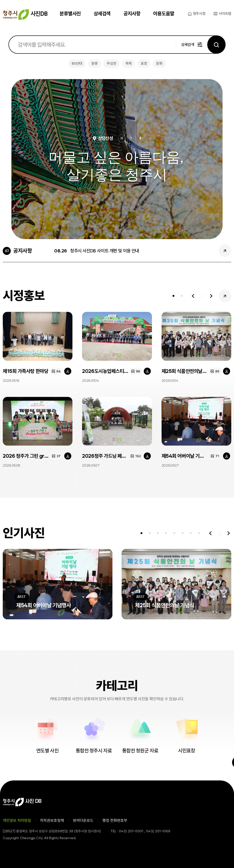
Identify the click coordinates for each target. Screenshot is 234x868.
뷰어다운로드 (83, 820)
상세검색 (188, 45)
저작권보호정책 (52, 820)
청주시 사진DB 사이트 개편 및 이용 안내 (105, 251)
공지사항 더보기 (225, 251)
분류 (94, 63)
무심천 (111, 63)
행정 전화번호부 (115, 820)
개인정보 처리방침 (17, 820)
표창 (144, 63)
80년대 (77, 63)
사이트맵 (225, 14)
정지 (122, 139)
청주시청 (199, 14)
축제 (129, 63)
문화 (159, 63)
